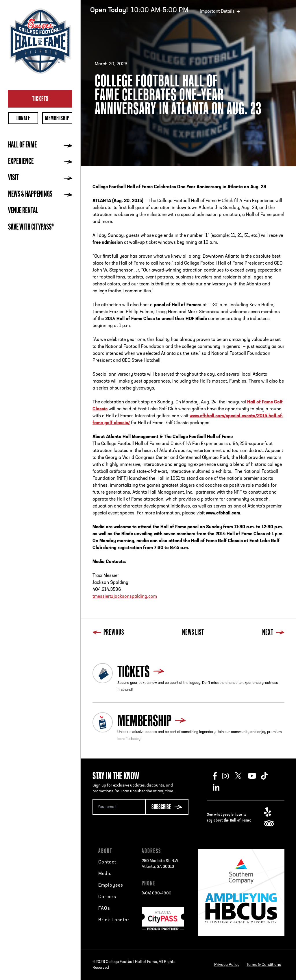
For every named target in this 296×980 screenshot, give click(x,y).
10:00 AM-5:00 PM (139, 10)
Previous (108, 633)
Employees (111, 885)
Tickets (40, 99)
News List (193, 633)
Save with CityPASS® (31, 228)
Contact (107, 862)
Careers (107, 897)
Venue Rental (23, 211)
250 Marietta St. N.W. (160, 864)
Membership (57, 118)
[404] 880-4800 (157, 893)
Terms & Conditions (264, 965)
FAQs (104, 909)
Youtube (255, 776)
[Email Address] (119, 807)
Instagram (229, 776)
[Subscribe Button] (167, 807)
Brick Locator (114, 920)
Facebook (217, 776)
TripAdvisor (271, 824)
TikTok (268, 776)
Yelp (271, 812)
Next (273, 633)
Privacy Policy (227, 965)
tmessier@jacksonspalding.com (125, 597)
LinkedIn (219, 787)
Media (105, 874)
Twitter (242, 776)
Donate (23, 118)
